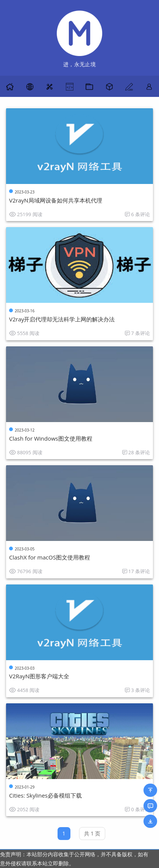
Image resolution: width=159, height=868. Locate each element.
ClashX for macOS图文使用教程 (50, 557)
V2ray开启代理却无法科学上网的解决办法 (62, 319)
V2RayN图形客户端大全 (39, 676)
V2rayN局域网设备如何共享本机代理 (56, 200)
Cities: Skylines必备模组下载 (45, 795)
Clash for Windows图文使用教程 (51, 438)
